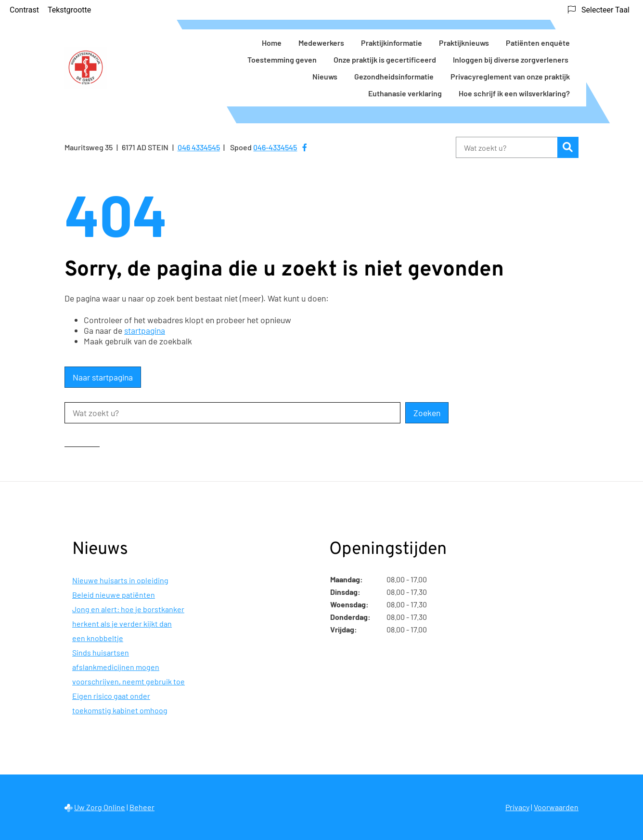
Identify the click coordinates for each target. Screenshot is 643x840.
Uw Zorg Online (100, 807)
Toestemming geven (282, 59)
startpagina (145, 330)
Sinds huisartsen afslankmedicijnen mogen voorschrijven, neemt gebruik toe (129, 667)
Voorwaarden (556, 807)
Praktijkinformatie (392, 43)
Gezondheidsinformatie (394, 76)
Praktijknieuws (464, 43)
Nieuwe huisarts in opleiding (120, 580)
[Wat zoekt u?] (507, 147)
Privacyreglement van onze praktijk (510, 76)
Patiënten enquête (538, 43)
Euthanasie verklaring (405, 93)
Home (272, 43)
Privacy (517, 807)
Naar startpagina (103, 377)
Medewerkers (321, 43)
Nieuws (325, 76)
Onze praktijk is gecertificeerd (385, 59)
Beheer (142, 807)
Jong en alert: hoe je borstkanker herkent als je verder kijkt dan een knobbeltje (128, 623)
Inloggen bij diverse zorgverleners (511, 59)
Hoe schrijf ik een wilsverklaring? (514, 93)
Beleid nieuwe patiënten (114, 595)
